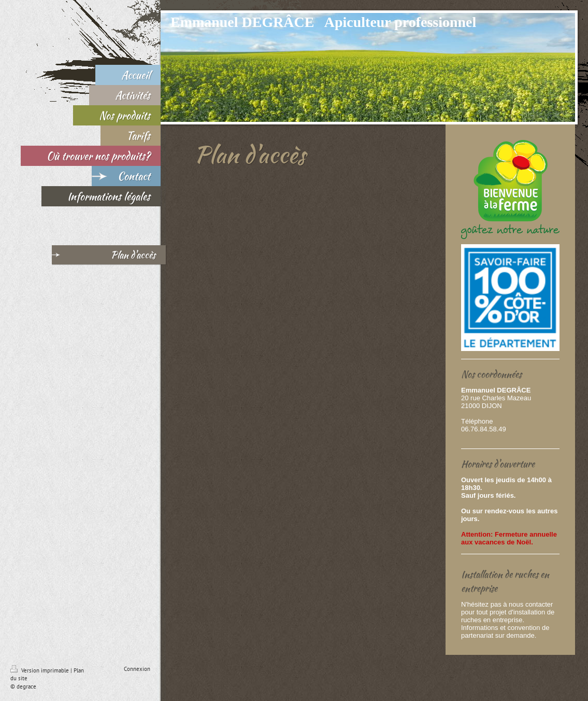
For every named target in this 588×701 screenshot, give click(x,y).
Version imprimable (40, 670)
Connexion (137, 669)
